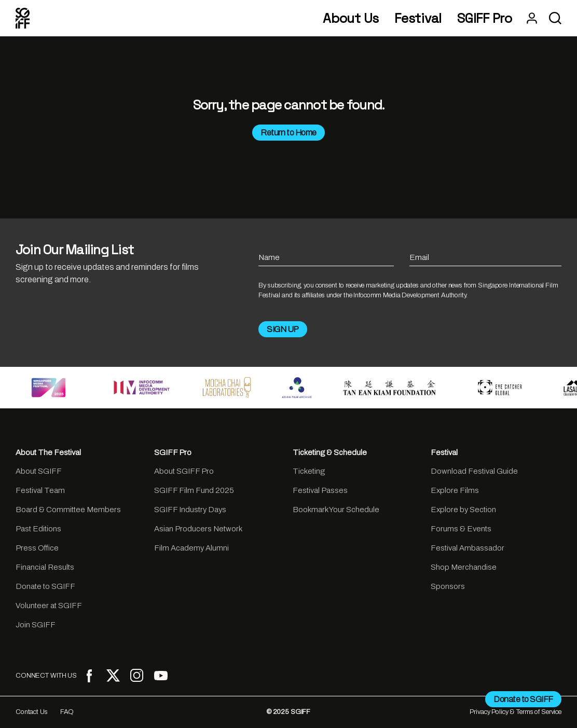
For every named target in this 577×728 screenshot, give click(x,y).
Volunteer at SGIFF (49, 606)
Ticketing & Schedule (330, 452)
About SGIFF (39, 471)
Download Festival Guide (474, 471)
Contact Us (32, 712)
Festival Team (40, 490)
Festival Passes (320, 490)
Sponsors (448, 586)
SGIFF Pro (485, 18)
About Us (351, 18)
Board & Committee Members (68, 510)
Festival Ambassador (468, 548)
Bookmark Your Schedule (336, 510)
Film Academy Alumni (191, 548)
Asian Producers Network (198, 529)
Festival (418, 18)
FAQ (67, 712)
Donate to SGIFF (45, 586)
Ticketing (309, 471)
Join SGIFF (36, 625)
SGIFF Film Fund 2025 (194, 490)
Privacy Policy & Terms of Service (516, 712)
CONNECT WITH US (46, 676)
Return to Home (288, 133)
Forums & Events (461, 529)
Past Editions (38, 529)
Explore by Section (463, 510)
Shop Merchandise (464, 567)
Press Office (37, 548)
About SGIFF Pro (184, 471)
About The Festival (48, 452)
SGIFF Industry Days (190, 510)
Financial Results (45, 567)
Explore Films (455, 490)
